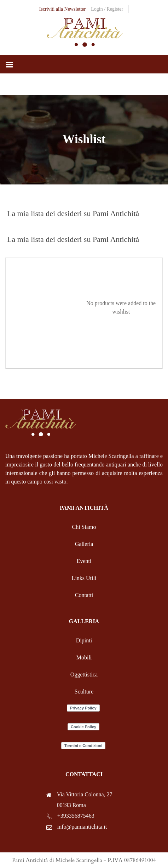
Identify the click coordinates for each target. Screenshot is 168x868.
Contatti (84, 595)
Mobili (84, 657)
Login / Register (107, 9)
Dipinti (84, 640)
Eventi (84, 561)
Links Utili (84, 578)
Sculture (84, 692)
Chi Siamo (84, 527)
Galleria (84, 544)
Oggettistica (84, 675)
